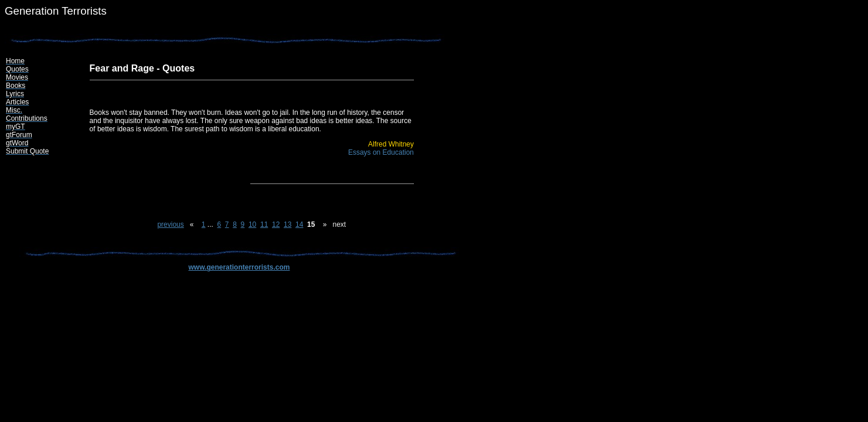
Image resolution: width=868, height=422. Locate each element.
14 (299, 224)
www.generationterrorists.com (239, 267)
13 (287, 224)
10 (252, 224)
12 (276, 224)
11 (264, 224)
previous (170, 224)
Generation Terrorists (56, 11)
